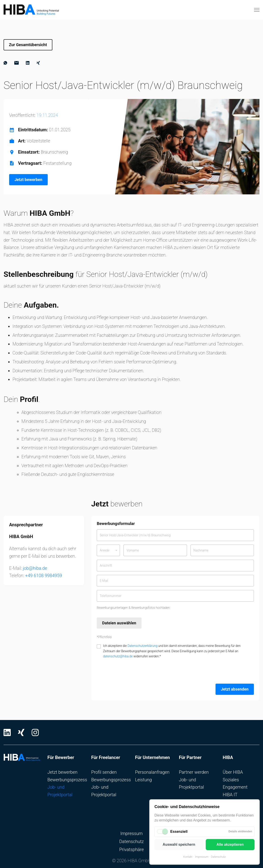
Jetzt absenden (235, 689)
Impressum (202, 857)
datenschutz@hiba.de (118, 656)
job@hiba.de (35, 568)
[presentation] (131, 671)
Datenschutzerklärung (142, 646)
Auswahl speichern (179, 844)
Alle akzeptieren (230, 844)
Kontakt (188, 857)
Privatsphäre (131, 849)
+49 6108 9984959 (44, 576)
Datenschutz (218, 857)
